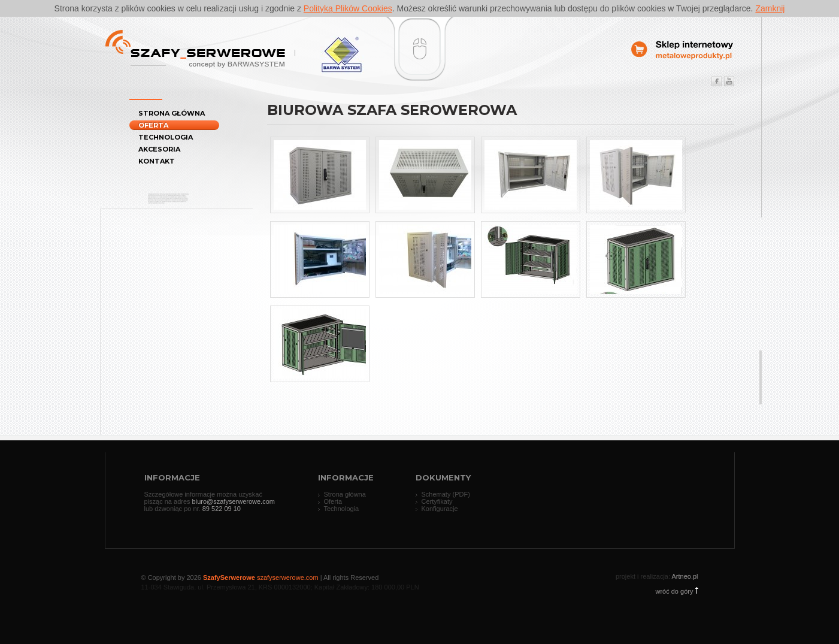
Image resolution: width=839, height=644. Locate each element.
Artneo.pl (684, 576)
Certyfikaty (437, 501)
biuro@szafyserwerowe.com (234, 501)
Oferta (153, 125)
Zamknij (770, 8)
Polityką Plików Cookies (348, 8)
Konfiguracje (440, 509)
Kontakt (157, 161)
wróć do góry (676, 591)
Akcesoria (159, 149)
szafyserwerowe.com (288, 578)
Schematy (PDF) (446, 494)
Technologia (166, 137)
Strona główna (172, 113)
